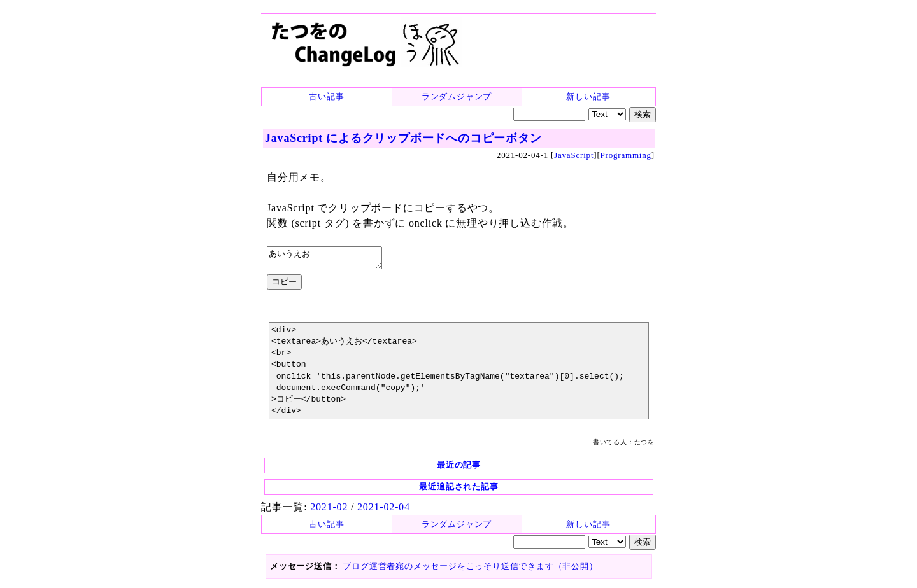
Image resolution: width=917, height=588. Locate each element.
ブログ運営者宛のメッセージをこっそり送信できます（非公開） (470, 570)
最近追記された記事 (458, 490)
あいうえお (331, 260)
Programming (626, 155)
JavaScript (574, 155)
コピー (284, 285)
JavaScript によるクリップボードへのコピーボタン (403, 138)
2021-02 (329, 511)
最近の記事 (459, 469)
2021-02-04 (384, 511)
